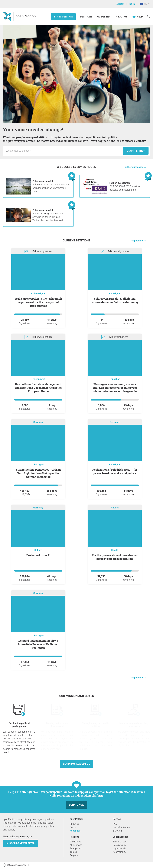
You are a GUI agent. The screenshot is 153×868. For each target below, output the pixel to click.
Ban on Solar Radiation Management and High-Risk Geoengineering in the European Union (38, 388)
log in (132, 4)
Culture (38, 550)
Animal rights (38, 294)
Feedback (75, 831)
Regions (74, 855)
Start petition (63, 17)
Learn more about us (76, 764)
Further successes (134, 167)
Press (73, 827)
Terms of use (120, 842)
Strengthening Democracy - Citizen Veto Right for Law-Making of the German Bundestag (38, 473)
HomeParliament (122, 827)
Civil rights (115, 294)
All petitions (137, 241)
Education (115, 379)
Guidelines (104, 17)
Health (115, 550)
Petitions (86, 17)
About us (122, 17)
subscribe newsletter (20, 843)
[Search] (149, 16)
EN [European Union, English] (143, 4)
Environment (38, 379)
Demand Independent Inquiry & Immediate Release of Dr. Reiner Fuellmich (38, 644)
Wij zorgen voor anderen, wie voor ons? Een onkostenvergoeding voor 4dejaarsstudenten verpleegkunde (115, 388)
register (120, 4)
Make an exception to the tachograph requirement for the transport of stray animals (38, 302)
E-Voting (117, 831)
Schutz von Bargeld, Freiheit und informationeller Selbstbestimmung (115, 300)
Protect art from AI (38, 555)
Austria (115, 508)
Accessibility (119, 852)
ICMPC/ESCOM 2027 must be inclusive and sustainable (124, 186)
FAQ (115, 824)
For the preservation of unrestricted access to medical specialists (115, 557)
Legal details (119, 848)
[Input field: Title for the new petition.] (64, 151)
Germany (38, 422)
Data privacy (119, 845)
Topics (73, 852)
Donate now (77, 805)
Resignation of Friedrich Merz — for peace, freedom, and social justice (115, 471)
